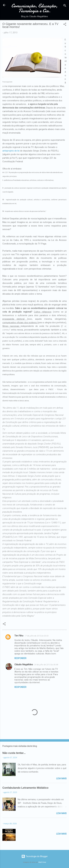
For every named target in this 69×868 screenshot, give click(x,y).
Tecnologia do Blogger (35, 856)
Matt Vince (42, 862)
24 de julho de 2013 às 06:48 (46, 665)
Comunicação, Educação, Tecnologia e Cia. (34, 8)
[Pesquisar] (65, 6)
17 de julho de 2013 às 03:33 (37, 636)
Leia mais (61, 779)
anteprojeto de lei (11, 151)
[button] (65, 25)
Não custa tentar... (14, 753)
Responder (20, 658)
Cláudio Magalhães (24, 665)
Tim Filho (19, 636)
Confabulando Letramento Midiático (25, 788)
